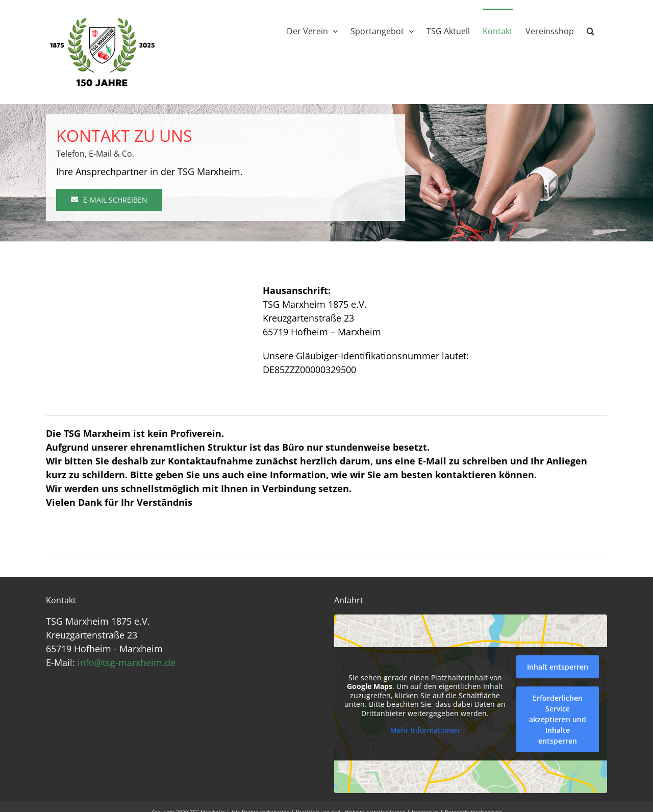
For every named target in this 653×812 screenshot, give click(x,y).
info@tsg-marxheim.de (127, 662)
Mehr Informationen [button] (425, 730)
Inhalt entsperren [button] (558, 667)
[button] (591, 30)
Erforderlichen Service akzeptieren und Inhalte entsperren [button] (558, 719)
